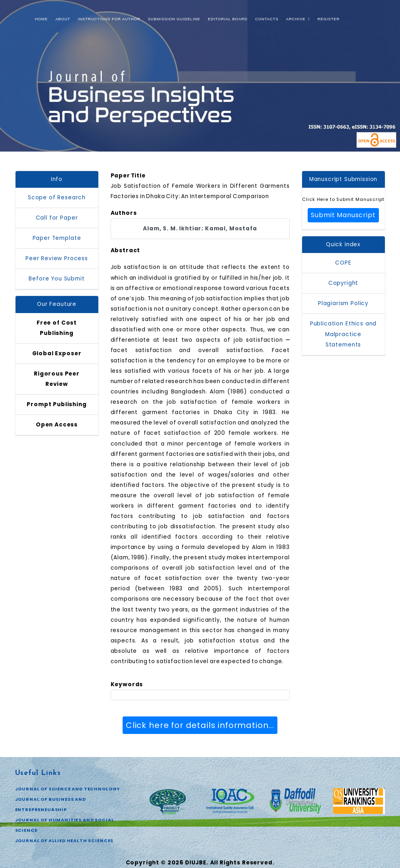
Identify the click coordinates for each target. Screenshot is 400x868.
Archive (298, 19)
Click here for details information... (200, 725)
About (63, 19)
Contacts (267, 19)
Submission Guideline (174, 19)
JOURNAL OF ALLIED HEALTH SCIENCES (64, 841)
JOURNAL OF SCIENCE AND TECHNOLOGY (68, 789)
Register (328, 19)
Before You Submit (57, 279)
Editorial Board (228, 19)
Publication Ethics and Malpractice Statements (343, 334)
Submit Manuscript (343, 215)
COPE (343, 263)
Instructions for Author (109, 19)
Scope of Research (57, 198)
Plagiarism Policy (343, 303)
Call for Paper (57, 218)
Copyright (343, 283)
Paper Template (57, 238)
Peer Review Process (57, 258)
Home (41, 19)
